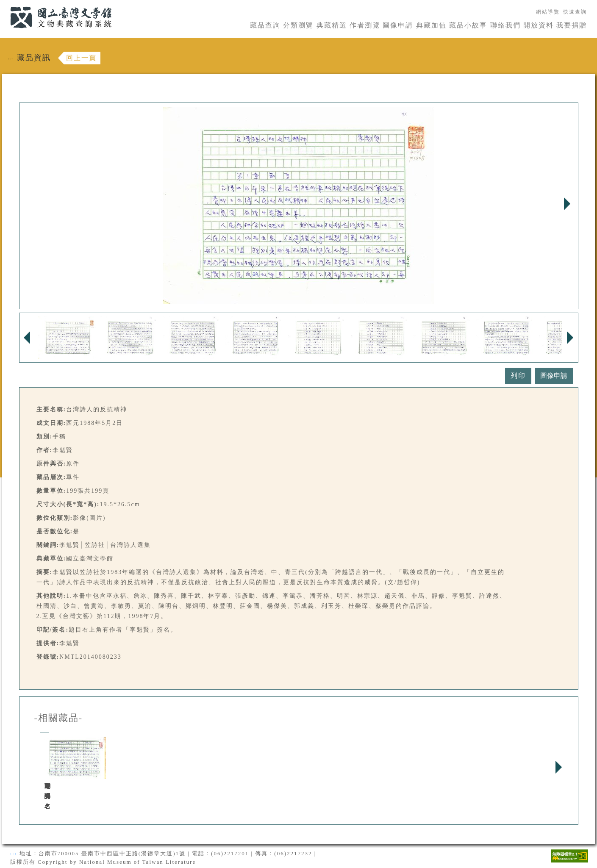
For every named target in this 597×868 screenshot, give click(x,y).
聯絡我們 (505, 25)
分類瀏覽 (298, 25)
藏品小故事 (468, 25)
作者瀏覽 (365, 25)
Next (567, 204)
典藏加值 (431, 25)
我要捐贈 (572, 25)
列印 (518, 376)
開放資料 (539, 25)
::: (5, 5)
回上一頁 (81, 58)
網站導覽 (548, 12)
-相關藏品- (59, 718)
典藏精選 (332, 25)
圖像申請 (398, 25)
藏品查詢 (265, 25)
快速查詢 (575, 12)
